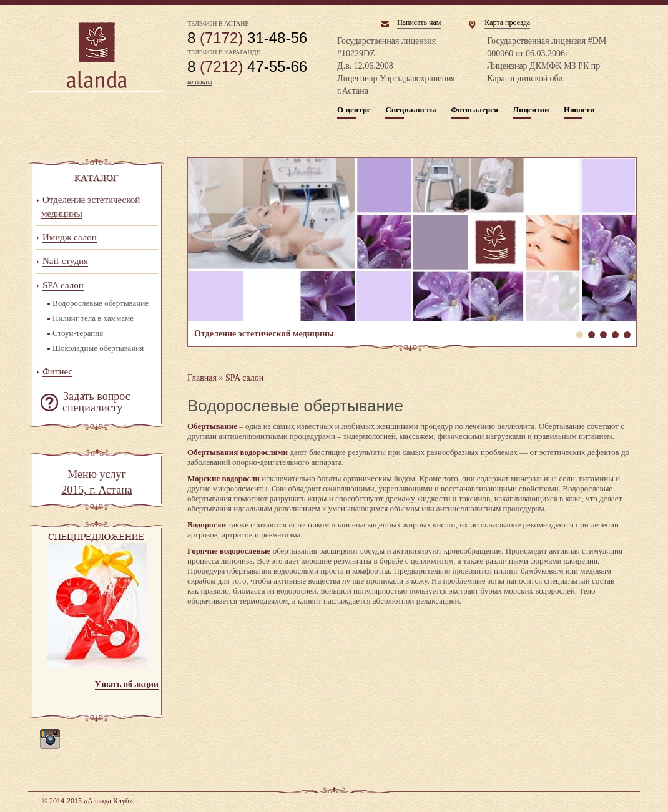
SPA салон (244, 378)
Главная (202, 378)
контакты (199, 81)
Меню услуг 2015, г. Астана (97, 482)
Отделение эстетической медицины (412, 239)
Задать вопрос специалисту (96, 402)
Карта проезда (507, 22)
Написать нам (419, 22)
